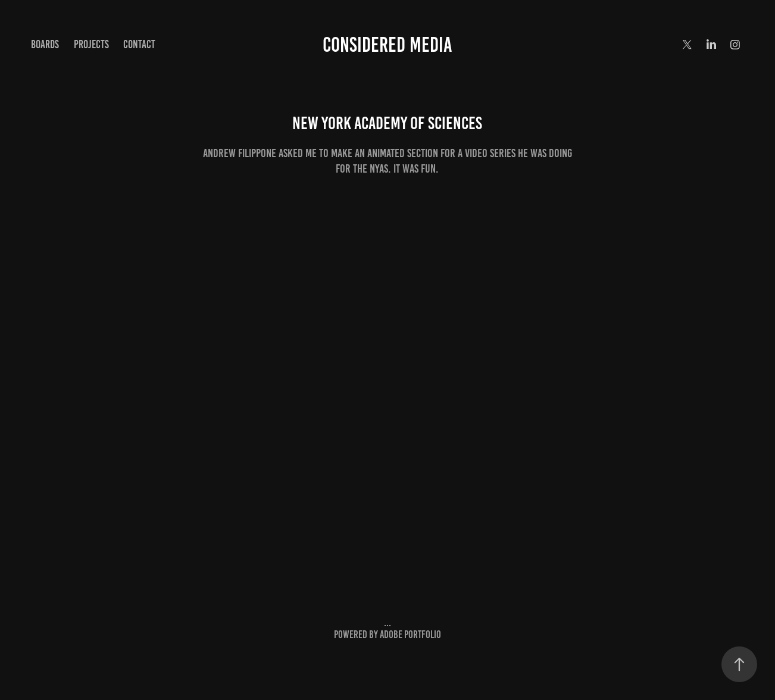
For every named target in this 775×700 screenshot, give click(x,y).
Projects (91, 44)
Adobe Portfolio (410, 635)
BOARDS (45, 44)
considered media (387, 45)
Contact (139, 44)
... (387, 623)
